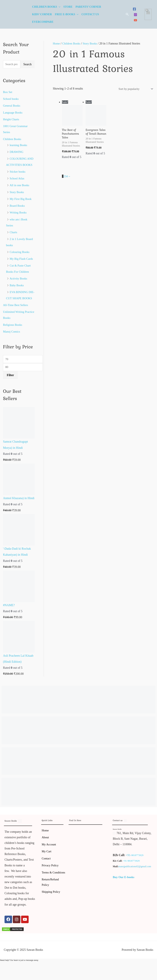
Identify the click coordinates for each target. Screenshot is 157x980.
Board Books (18, 205)
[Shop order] (134, 89)
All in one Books (20, 185)
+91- (129, 860)
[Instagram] (135, 15)
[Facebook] (134, 9)
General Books (12, 106)
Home (57, 43)
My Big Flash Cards (22, 258)
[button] (127, 14)
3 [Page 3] (66, 177)
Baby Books (17, 284)
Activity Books (19, 278)
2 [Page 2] (64, 177)
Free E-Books (65, 14)
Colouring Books (20, 251)
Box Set (8, 92)
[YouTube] (135, 20)
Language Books (13, 113)
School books (11, 99)
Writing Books (19, 212)
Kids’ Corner (42, 14)
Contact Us (90, 14)
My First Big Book (21, 199)
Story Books (17, 192)
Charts (14, 232)
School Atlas (17, 178)
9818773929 (138, 861)
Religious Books (13, 330)
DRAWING (17, 152)
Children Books (45, 7)
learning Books (19, 145)
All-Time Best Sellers (16, 310)
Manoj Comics (12, 336)
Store (68, 7)
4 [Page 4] (67, 177)
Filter (10, 381)
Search (27, 65)
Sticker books (18, 171)
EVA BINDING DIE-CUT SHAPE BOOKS (17, 297)
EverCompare (43, 22)
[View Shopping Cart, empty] (148, 14)
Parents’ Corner (88, 7)
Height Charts (11, 119)
